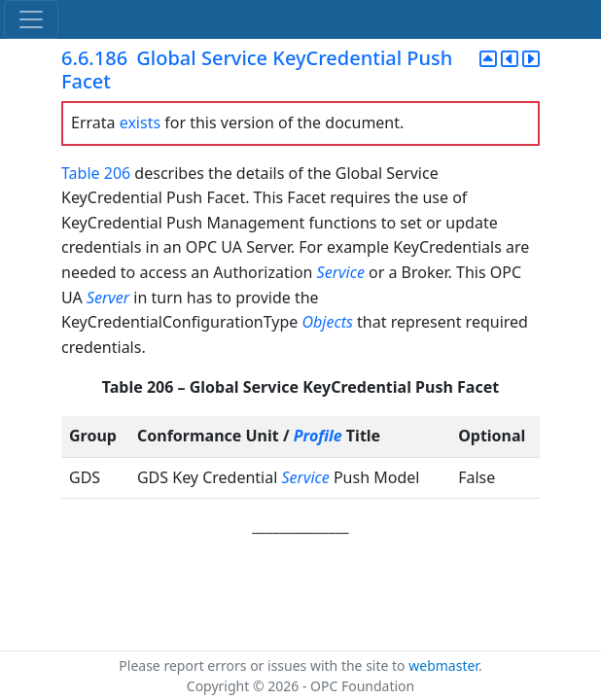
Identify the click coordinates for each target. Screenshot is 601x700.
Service (341, 272)
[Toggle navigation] (31, 19)
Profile (318, 436)
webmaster (443, 665)
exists (140, 122)
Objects (328, 322)
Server (108, 297)
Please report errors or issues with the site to (264, 665)
